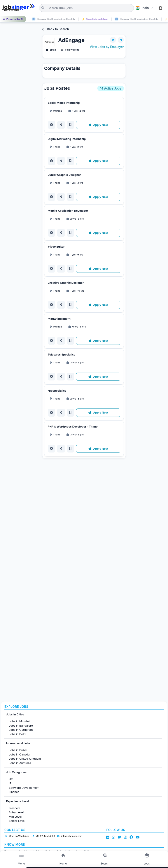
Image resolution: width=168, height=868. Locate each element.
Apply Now (98, 125)
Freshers (15, 808)
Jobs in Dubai (18, 750)
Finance (14, 792)
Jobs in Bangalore (21, 725)
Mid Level (15, 817)
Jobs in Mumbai (19, 721)
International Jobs (18, 743)
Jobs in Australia (20, 763)
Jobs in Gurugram (21, 730)
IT (10, 783)
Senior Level (17, 821)
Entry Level (16, 812)
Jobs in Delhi (17, 734)
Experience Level (17, 801)
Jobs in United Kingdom (25, 759)
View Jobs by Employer (107, 47)
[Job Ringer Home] (18, 8)
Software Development (24, 788)
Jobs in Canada (19, 754)
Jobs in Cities (15, 714)
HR (11, 779)
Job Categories (16, 772)
